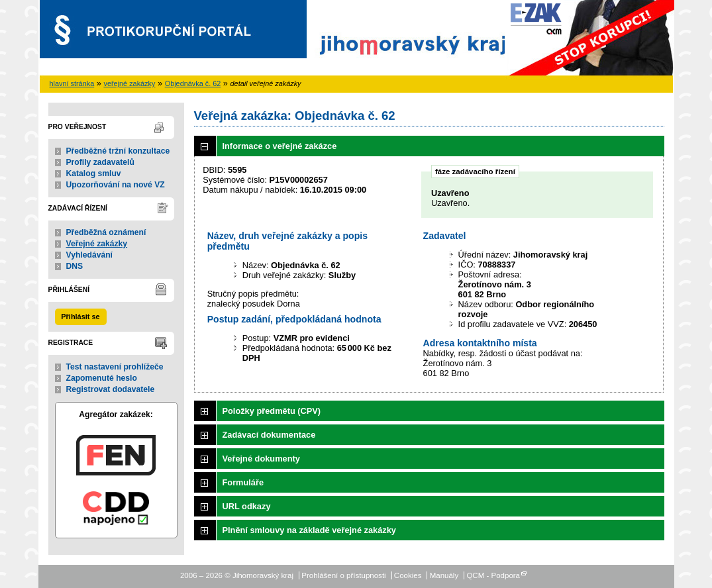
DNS (75, 266)
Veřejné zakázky (97, 244)
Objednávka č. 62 (193, 83)
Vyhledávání (90, 255)
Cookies (408, 575)
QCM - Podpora (493, 575)
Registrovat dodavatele (111, 389)
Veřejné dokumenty (261, 459)
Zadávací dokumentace (269, 435)
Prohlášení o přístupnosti (343, 575)
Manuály (444, 575)
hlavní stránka (72, 83)
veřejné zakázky (129, 83)
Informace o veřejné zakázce (280, 146)
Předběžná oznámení (106, 232)
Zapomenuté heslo (102, 378)
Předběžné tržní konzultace (118, 151)
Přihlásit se (80, 317)
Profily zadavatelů (100, 162)
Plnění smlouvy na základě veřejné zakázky (309, 530)
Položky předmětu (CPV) (272, 411)
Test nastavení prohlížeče (115, 367)
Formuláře (243, 482)
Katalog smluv (94, 173)
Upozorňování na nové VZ (116, 185)
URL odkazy (247, 506)
